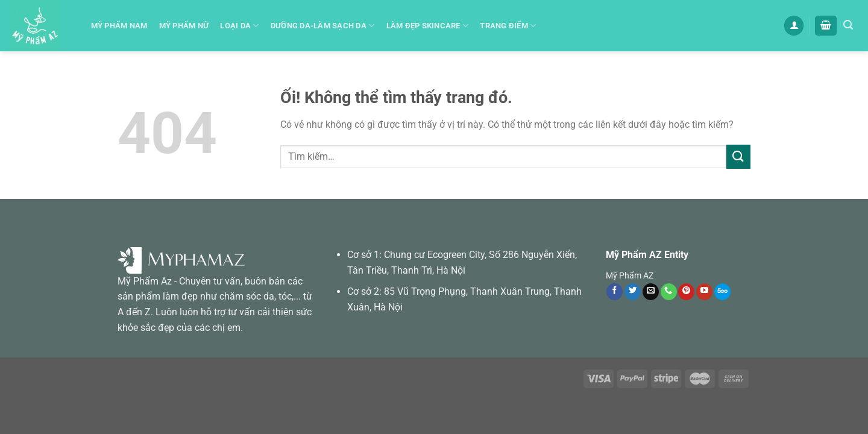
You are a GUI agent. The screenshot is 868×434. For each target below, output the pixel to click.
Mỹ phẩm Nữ (184, 26)
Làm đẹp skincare (428, 26)
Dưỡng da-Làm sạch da (323, 26)
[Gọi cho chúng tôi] (669, 292)
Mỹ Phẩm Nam (119, 26)
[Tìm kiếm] (848, 25)
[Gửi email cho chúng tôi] (651, 292)
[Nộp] (738, 156)
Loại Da (239, 26)
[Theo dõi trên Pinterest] (686, 292)
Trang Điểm (508, 26)
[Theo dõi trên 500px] (722, 292)
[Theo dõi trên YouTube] (704, 292)
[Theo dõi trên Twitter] (633, 292)
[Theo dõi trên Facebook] (615, 292)
